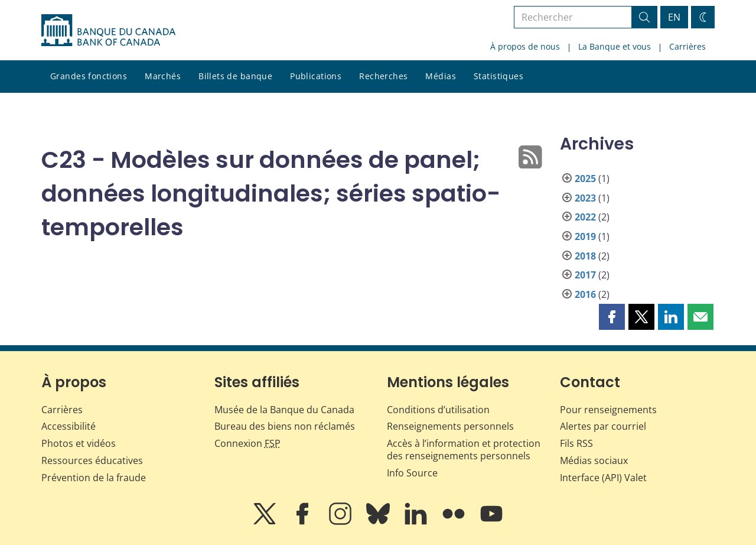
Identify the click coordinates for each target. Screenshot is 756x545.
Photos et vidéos (79, 443)
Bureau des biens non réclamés (285, 426)
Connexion (247, 443)
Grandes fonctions (89, 76)
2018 (585, 256)
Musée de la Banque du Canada (284, 410)
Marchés (163, 76)
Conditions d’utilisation (438, 410)
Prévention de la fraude (94, 478)
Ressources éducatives (92, 460)
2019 (585, 236)
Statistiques (498, 76)
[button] (612, 317)
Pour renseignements (608, 410)
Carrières (687, 46)
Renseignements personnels (450, 426)
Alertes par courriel (603, 426)
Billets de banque (235, 76)
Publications (316, 76)
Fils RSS (576, 443)
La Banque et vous (615, 46)
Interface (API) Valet (603, 478)
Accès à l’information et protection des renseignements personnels (464, 450)
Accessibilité (69, 426)
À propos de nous (525, 46)
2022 (585, 217)
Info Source (412, 473)
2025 (585, 179)
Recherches (383, 76)
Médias (441, 76)
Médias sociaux (594, 460)
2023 (585, 198)
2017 (585, 275)
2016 (585, 294)
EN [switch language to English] (674, 17)
